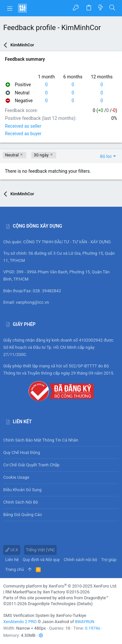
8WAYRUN (85, 622)
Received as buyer (23, 134)
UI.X (12, 550)
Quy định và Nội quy (41, 560)
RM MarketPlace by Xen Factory (47, 592)
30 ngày (41, 155)
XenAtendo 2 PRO (20, 622)
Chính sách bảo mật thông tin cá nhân (61, 440)
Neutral (12, 155)
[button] (10, 8)
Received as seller (23, 126)
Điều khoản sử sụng (22, 490)
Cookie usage (16, 477)
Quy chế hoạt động (61, 452)
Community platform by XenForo (60, 586)
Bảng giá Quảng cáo (23, 515)
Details (85, 604)
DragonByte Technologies (52, 604)
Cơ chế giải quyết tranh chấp (31, 465)
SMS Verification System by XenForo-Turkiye (45, 615)
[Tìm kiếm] (112, 8)
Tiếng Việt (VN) (40, 550)
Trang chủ (14, 569)
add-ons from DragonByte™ (83, 598)
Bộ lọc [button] (106, 156)
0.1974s (93, 628)
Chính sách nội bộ (21, 502)
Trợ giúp (109, 560)
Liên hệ (12, 560)
